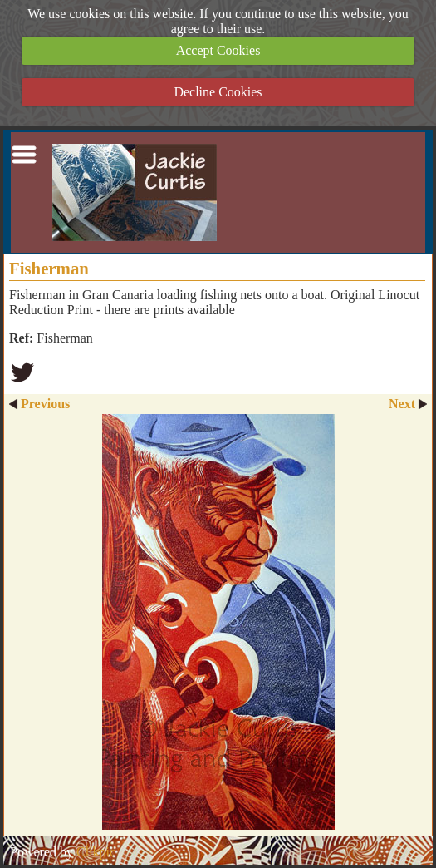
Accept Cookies (218, 50)
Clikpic (96, 852)
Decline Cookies (218, 92)
